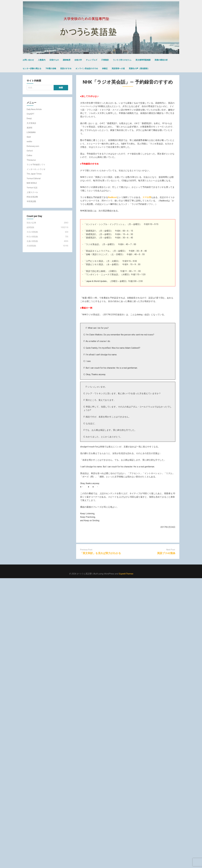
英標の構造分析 (161, 60)
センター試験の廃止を (32, 68)
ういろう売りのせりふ (122, 60)
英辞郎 (29, 128)
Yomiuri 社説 (32, 188)
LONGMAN (31, 132)
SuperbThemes (126, 574)
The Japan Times (34, 174)
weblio (29, 141)
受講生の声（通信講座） (139, 68)
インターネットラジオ (36, 169)
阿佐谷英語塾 (32, 197)
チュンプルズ (92, 60)
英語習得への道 (118, 68)
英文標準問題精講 (143, 60)
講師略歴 (67, 60)
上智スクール (32, 192)
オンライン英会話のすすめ (87, 68)
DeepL (29, 118)
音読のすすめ (66, 68)
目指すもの (54, 60)
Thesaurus (31, 160)
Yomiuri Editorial (34, 178)
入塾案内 (42, 60)
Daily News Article (34, 109)
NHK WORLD (32, 183)
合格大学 (78, 60)
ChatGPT (30, 114)
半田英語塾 (31, 201)
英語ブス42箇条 (166, 553)
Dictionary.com (33, 146)
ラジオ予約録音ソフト (36, 165)
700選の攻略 (51, 68)
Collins (29, 155)
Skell (29, 137)
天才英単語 (31, 123)
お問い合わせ (28, 60)
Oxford (30, 151)
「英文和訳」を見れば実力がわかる (101, 553)
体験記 (105, 68)
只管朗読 (105, 60)
